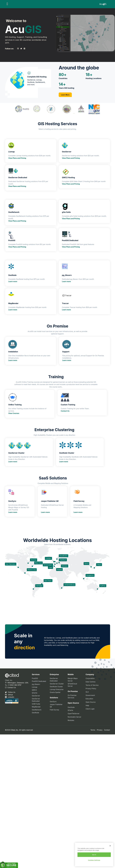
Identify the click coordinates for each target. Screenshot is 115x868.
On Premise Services (72, 697)
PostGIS (35, 678)
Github (9, 695)
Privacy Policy (91, 689)
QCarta (35, 693)
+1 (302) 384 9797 (13, 685)
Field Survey (54, 710)
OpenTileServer (74, 714)
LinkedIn (10, 697)
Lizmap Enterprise (57, 689)
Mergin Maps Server (73, 680)
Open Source (90, 702)
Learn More (65, 95)
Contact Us (65, 411)
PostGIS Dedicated (39, 681)
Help (87, 705)
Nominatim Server (74, 717)
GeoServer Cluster (57, 684)
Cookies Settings (94, 860)
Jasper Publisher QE (56, 706)
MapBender (36, 707)
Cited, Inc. (9, 680)
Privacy (100, 730)
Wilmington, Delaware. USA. (17, 683)
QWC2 (34, 690)
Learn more (13, 282)
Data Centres (90, 682)
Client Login (90, 709)
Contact (107, 730)
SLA (87, 692)
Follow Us (10, 692)
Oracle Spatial (55, 692)
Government (90, 695)
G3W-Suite (36, 704)
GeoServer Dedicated (36, 700)
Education (89, 699)
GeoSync (53, 702)
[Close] (110, 846)
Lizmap (35, 687)
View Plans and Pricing (17, 158)
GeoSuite (71, 707)
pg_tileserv (36, 684)
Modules (71, 720)
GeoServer (36, 696)
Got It (94, 855)
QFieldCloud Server (72, 685)
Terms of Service (92, 685)
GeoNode (35, 713)
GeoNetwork (37, 710)
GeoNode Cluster (56, 687)
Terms (93, 730)
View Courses (14, 413)
